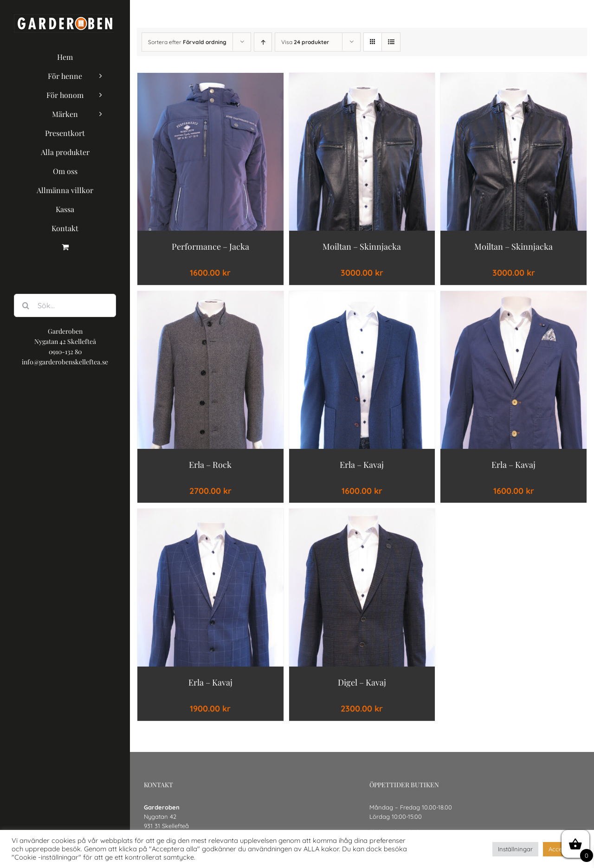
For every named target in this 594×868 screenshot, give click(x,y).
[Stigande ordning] (263, 42)
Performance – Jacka (210, 246)
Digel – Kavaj (362, 682)
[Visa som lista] (391, 42)
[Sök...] (65, 305)
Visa (305, 42)
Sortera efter (187, 42)
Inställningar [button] (515, 849)
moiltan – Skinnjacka (362, 246)
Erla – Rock (210, 465)
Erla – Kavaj (362, 465)
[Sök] (26, 305)
